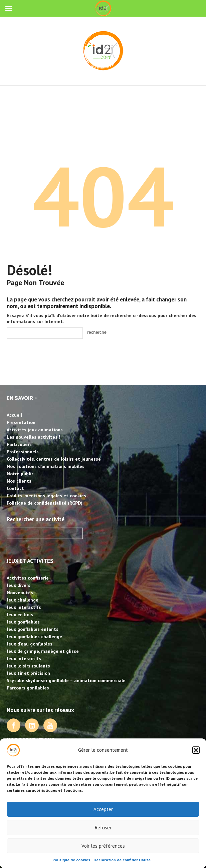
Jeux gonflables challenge (34, 637)
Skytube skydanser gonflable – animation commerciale (66, 680)
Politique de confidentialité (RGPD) (45, 503)
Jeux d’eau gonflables (30, 644)
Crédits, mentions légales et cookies (46, 496)
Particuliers (19, 444)
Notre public (20, 474)
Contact (15, 488)
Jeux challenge (23, 600)
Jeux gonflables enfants (33, 629)
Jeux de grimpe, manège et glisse (43, 651)
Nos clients (19, 481)
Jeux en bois (20, 615)
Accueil (14, 415)
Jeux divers (19, 585)
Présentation (21, 422)
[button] (196, 750)
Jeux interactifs (24, 607)
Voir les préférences (103, 846)
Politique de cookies (71, 860)
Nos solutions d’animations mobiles (46, 466)
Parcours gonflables (28, 688)
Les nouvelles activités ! (33, 437)
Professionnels (23, 452)
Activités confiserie (28, 578)
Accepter (103, 809)
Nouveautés (20, 593)
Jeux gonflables (23, 622)
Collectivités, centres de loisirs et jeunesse (54, 459)
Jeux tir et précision (28, 673)
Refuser (103, 828)
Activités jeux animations (35, 430)
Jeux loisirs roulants (28, 666)
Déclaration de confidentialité (122, 860)
